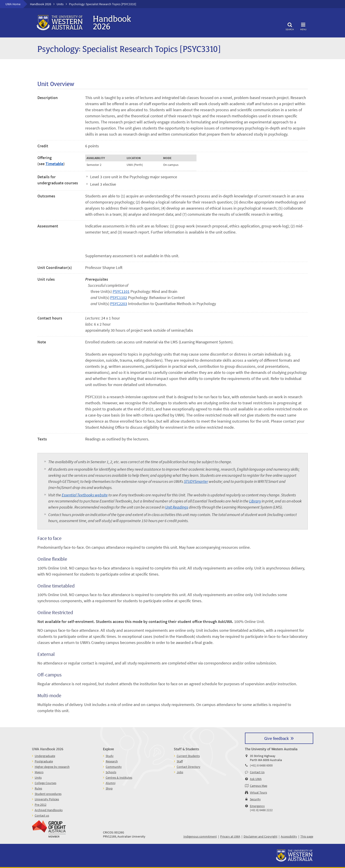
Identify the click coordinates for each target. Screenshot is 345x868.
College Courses (46, 783)
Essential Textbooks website (85, 495)
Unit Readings (177, 507)
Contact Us (257, 772)
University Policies (47, 799)
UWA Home (13, 4)
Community (114, 767)
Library (255, 501)
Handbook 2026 (41, 4)
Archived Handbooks (49, 810)
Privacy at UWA (230, 836)
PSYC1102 (119, 297)
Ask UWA (256, 779)
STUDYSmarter (196, 481)
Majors (39, 772)
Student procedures (48, 794)
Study (110, 756)
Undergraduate (45, 756)
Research (112, 761)
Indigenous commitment (200, 836)
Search (290, 26)
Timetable (54, 164)
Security (255, 799)
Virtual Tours (258, 792)
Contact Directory (188, 767)
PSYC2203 (119, 304)
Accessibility (289, 836)
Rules (38, 788)
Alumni (111, 783)
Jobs (180, 772)
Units (60, 4)
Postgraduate (44, 761)
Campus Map (259, 786)
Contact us (42, 815)
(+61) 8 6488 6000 (261, 765)
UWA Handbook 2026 (48, 749)
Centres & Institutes (119, 778)
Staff (180, 761)
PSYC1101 (121, 291)
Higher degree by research (52, 767)
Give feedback (276, 738)
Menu (303, 26)
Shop (109, 788)
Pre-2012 (41, 805)
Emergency (257, 806)
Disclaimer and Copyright (260, 836)
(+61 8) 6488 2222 (261, 810)
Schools (111, 772)
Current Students (188, 756)
